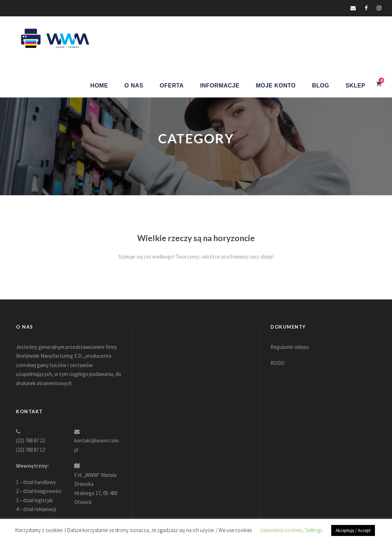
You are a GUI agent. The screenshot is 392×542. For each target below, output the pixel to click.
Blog (321, 86)
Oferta (172, 86)
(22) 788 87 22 (30, 440)
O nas (134, 86)
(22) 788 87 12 (30, 450)
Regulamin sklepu (290, 347)
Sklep (355, 86)
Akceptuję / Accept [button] (353, 530)
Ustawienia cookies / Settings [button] (291, 530)
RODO (277, 363)
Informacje (220, 86)
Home (99, 86)
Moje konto (276, 86)
